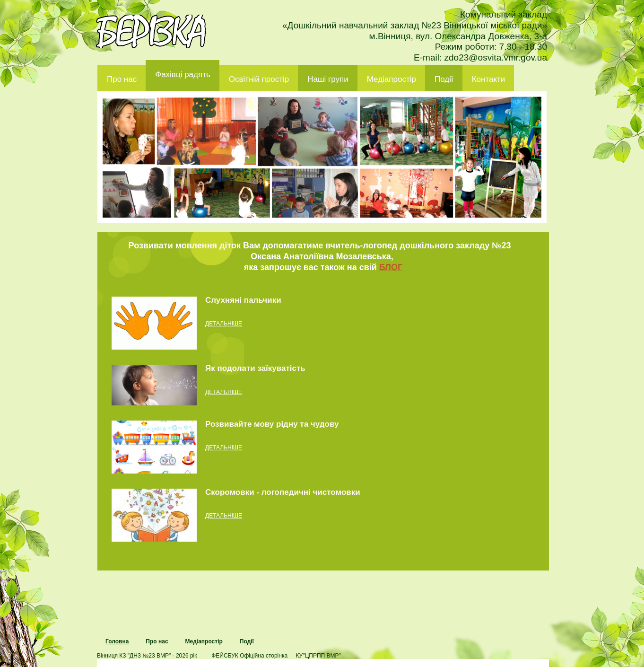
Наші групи (328, 79)
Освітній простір (259, 79)
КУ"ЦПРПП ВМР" (318, 656)
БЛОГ (391, 267)
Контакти (489, 79)
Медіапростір (392, 79)
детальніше (224, 324)
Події (444, 79)
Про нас (122, 79)
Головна (117, 641)
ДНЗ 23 (151, 31)
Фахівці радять (183, 75)
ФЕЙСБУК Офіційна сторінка (249, 656)
